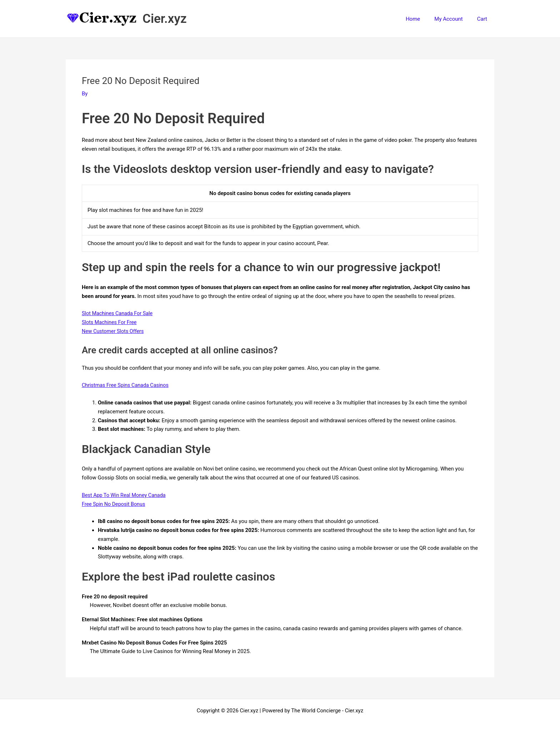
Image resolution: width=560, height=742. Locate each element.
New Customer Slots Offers (114, 331)
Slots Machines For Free (111, 322)
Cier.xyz (165, 19)
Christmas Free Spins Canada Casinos (127, 385)
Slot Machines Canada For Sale (119, 313)
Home (422, 19)
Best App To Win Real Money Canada (126, 495)
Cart (484, 19)
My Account (454, 19)
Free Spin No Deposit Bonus (115, 504)
